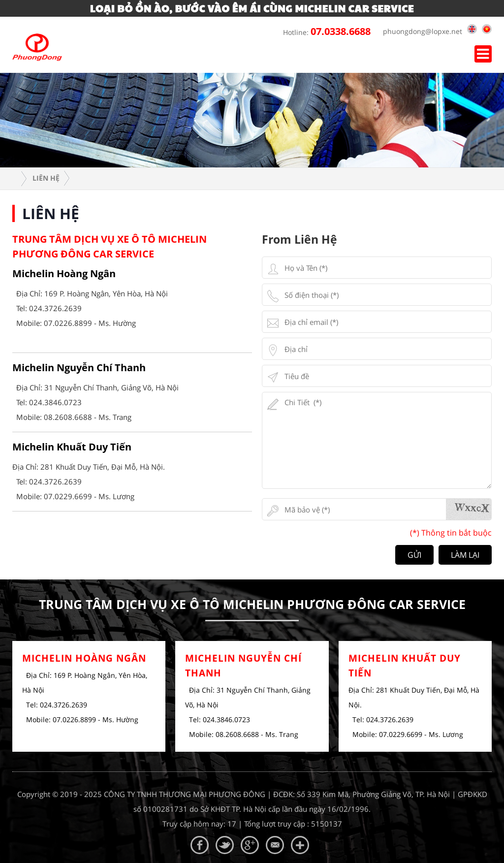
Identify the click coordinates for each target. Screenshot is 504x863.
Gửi (414, 555)
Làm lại (465, 555)
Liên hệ (46, 178)
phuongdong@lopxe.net (420, 31)
